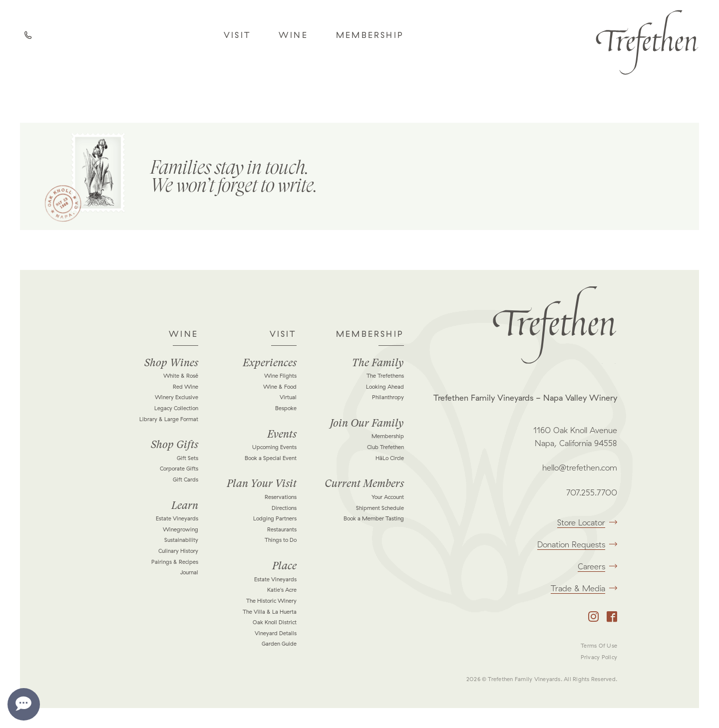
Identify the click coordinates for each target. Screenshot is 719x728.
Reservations (281, 497)
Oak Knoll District (275, 622)
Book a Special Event (271, 458)
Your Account (388, 497)
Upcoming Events (274, 447)
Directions (284, 508)
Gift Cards (185, 480)
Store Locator (587, 522)
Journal (189, 572)
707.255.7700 (592, 492)
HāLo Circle (390, 458)
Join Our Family (367, 423)
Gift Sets (187, 458)
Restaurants (282, 529)
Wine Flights (280, 376)
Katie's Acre (282, 590)
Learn (185, 505)
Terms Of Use (599, 646)
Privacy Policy (599, 657)
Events (282, 434)
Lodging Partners (275, 518)
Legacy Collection (176, 408)
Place (284, 566)
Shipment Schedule (380, 508)
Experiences (270, 363)
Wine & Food (280, 387)
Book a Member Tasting (374, 518)
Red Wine (185, 387)
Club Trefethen (385, 447)
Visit (237, 35)
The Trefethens (385, 376)
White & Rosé (181, 376)
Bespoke (286, 408)
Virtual (288, 397)
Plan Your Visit (262, 484)
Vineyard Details (276, 633)
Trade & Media (584, 588)
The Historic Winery (271, 601)
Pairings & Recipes (175, 562)
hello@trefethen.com (580, 468)
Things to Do (281, 540)
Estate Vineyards (177, 518)
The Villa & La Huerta (270, 612)
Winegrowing (180, 529)
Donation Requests (577, 544)
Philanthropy (388, 397)
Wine (293, 35)
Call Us (30, 37)
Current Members (364, 484)
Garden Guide (279, 644)
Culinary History (178, 551)
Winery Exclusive (177, 397)
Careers (597, 566)
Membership (370, 35)
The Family (378, 363)
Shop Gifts (175, 445)
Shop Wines (171, 363)
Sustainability (181, 540)
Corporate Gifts (179, 469)
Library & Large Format (169, 419)
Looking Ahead (385, 387)
